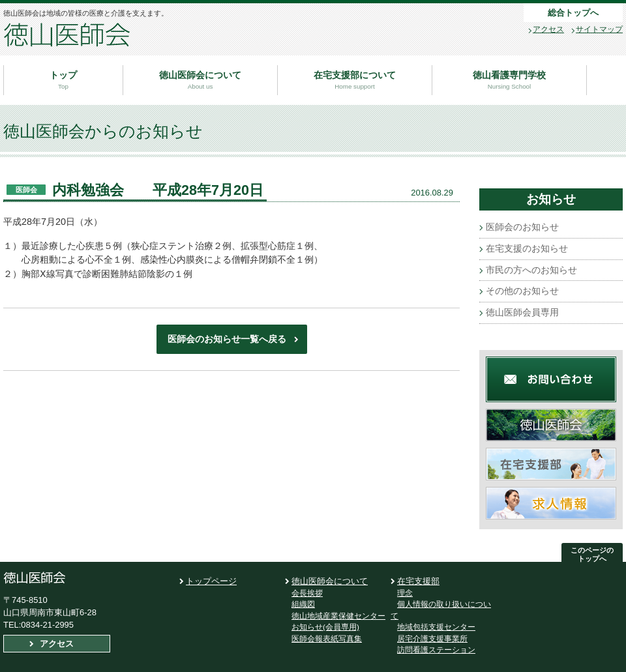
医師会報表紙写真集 (327, 638)
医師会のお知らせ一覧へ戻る (227, 339)
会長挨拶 (307, 593)
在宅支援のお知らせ (527, 248)
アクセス (548, 29)
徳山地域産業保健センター (338, 616)
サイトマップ (599, 29)
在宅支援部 (418, 581)
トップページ (211, 581)
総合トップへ (573, 13)
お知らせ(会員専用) (325, 627)
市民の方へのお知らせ (531, 270)
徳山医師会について (330, 581)
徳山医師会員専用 (522, 312)
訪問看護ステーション (436, 650)
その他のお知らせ (522, 291)
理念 (405, 593)
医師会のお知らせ (522, 227)
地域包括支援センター (436, 627)
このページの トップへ (592, 554)
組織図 (303, 604)
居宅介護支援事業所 (432, 638)
